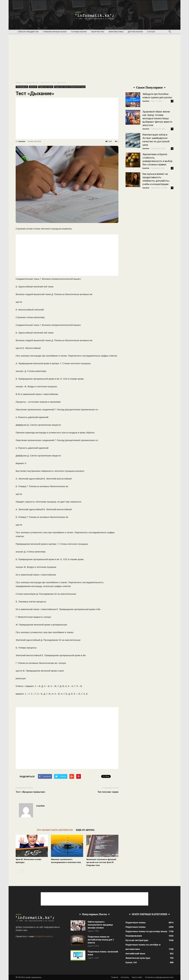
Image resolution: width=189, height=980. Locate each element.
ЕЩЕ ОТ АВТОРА (85, 830)
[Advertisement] (94, 56)
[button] (170, 32)
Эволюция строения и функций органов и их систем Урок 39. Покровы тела (101, 862)
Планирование (31, 83)
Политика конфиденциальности (159, 977)
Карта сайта (137, 977)
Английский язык (135, 953)
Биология (45, 83)
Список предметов (28, 32)
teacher (22, 141)
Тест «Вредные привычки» (31, 792)
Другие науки (135, 32)
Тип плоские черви (108, 792)
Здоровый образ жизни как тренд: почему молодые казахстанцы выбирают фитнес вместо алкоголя (157, 118)
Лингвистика (116, 32)
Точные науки (79, 32)
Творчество (98, 32)
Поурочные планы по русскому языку (146, 931)
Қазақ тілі (131, 962)
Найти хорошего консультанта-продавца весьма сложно (100, 925)
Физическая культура (138, 958)
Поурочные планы (46, 87)
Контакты (125, 977)
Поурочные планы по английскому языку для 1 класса (101, 940)
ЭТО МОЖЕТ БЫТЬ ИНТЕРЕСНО (55, 830)
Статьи (151, 32)
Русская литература (137, 940)
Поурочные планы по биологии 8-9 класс (70, 87)
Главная (115, 977)
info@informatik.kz (44, 936)
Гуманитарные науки (55, 32)
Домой (19, 83)
